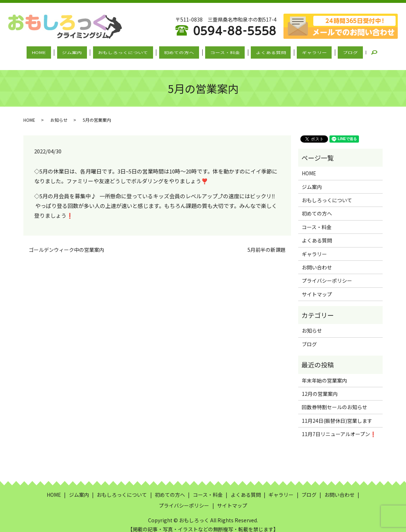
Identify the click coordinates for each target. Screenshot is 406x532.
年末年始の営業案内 (324, 373)
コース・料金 (222, 51)
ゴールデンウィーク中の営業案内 (66, 243)
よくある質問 (262, 51)
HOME (59, 51)
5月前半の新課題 (267, 243)
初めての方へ (182, 51)
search (355, 52)
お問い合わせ (317, 260)
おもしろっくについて (132, 51)
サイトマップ (317, 287)
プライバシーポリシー (327, 274)
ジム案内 (86, 51)
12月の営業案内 (320, 387)
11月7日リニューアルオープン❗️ (339, 427)
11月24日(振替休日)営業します (337, 414)
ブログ (330, 51)
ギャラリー (300, 51)
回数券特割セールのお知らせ (335, 400)
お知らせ (59, 113)
